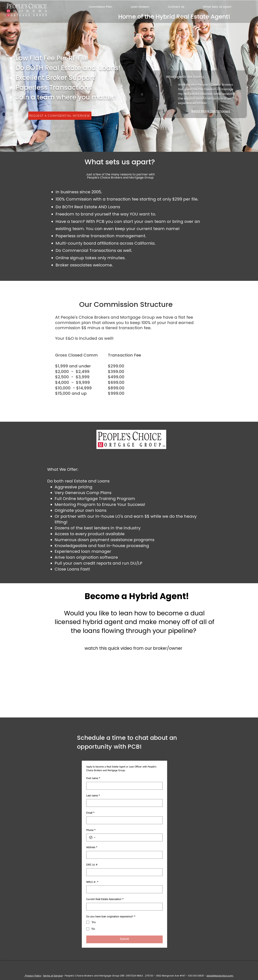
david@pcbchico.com (220, 976)
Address (92, 848)
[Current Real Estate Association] (123, 907)
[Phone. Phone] (128, 837)
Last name (93, 796)
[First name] (123, 786)
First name (93, 779)
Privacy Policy (33, 976)
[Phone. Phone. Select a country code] (92, 837)
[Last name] (123, 803)
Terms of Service (53, 976)
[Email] (123, 820)
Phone (91, 830)
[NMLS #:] (123, 889)
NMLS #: (92, 882)
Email (90, 813)
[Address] (123, 855)
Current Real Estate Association (105, 900)
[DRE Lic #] (123, 872)
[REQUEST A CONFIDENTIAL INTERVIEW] (60, 116)
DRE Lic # (92, 865)
